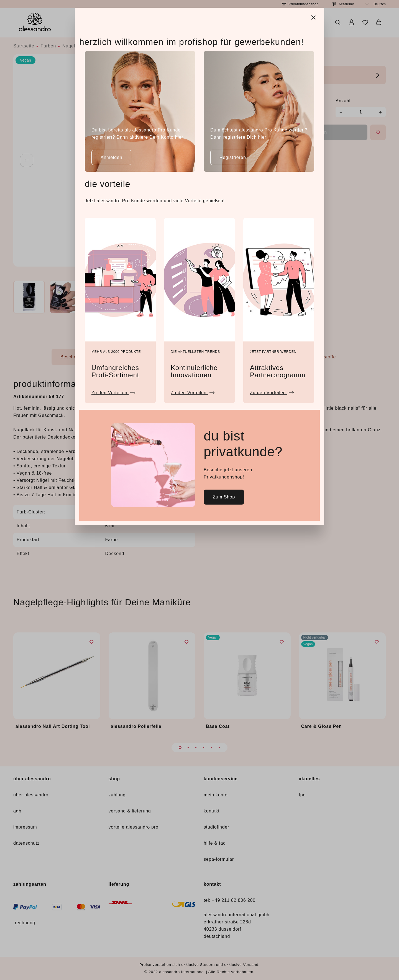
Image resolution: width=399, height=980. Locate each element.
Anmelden (111, 157)
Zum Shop (224, 497)
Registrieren (233, 157)
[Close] (314, 17)
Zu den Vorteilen (113, 391)
